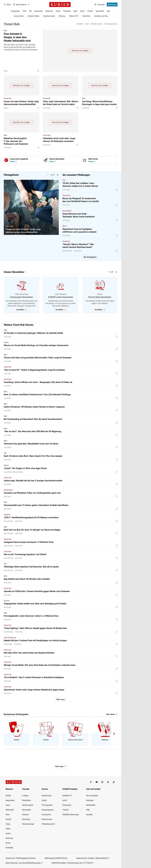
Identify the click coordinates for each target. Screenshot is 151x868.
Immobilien (86, 16)
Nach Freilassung (10, 638)
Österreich (49, 11)
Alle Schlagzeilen (90, 257)
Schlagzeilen (15, 11)
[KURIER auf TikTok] (114, 782)
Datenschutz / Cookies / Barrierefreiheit (92, 858)
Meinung (62, 16)
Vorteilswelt (46, 796)
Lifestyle (80, 24)
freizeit (8, 819)
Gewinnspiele (28, 805)
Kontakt (89, 814)
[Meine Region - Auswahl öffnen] (29, 4)
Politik (58, 11)
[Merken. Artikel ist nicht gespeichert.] (38, 71)
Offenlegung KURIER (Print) (56, 858)
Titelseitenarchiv (48, 824)
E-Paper (25, 796)
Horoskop (26, 819)
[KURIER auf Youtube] (97, 782)
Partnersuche (47, 819)
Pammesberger (28, 824)
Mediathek (26, 800)
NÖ (30, 11)
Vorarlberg (8, 379)
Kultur (82, 11)
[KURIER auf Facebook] (91, 782)
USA (64, 180)
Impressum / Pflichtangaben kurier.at (20, 858)
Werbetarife (91, 805)
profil (65, 800)
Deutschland (67, 211)
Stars (109, 11)
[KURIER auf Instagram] (102, 782)
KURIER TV (67, 796)
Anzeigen (90, 800)
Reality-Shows (97, 24)
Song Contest (19, 16)
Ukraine (7, 601)
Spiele (44, 800)
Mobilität (9, 848)
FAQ (88, 810)
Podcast (25, 814)
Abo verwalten (92, 796)
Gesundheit (100, 11)
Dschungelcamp (111, 24)
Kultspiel (7, 515)
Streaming (66, 241)
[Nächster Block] (58, 175)
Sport (75, 11)
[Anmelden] (100, 5)
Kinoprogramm (48, 810)
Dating (6, 465)
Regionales (10, 800)
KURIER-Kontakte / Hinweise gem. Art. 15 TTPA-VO (72, 863)
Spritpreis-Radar (33, 16)
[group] (31, 207)
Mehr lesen (61, 699)
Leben (8, 829)
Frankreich (47, 98)
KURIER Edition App (71, 814)
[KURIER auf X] (108, 782)
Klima (8, 843)
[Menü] (7, 4)
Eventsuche (46, 814)
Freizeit (90, 11)
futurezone (67, 805)
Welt (5, 31)
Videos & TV (74, 16)
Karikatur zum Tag (101, 16)
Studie (6, 342)
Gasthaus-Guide (49, 16)
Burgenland (39, 11)
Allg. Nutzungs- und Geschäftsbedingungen (23, 863)
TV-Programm (47, 805)
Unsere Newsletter (14, 272)
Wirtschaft (67, 11)
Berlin (65, 226)
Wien (25, 11)
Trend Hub (8, 98)
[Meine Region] (20, 4)
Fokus (8, 824)
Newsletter (27, 810)
